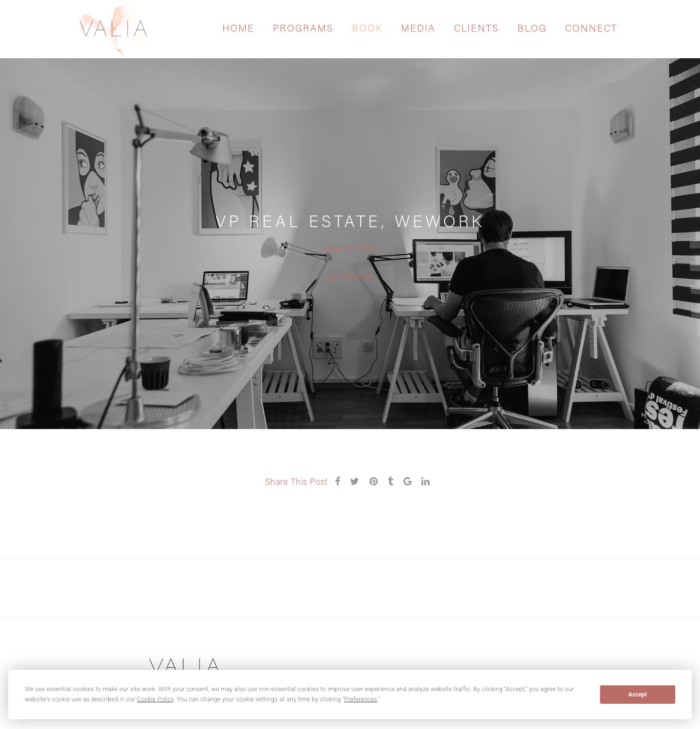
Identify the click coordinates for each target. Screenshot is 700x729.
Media (418, 29)
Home (238, 29)
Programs (303, 29)
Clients (476, 29)
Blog (532, 29)
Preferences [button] (361, 699)
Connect (591, 29)
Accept (638, 695)
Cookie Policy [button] (155, 699)
